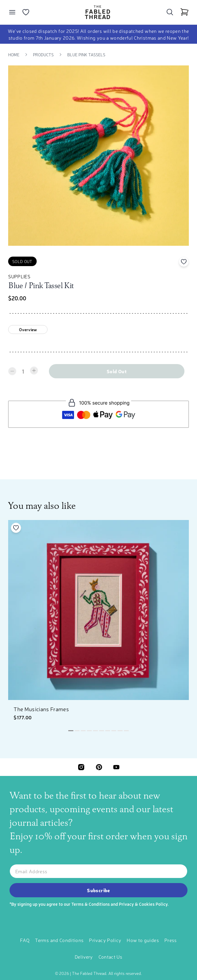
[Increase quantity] (34, 371)
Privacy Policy (105, 940)
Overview (28, 329)
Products (43, 55)
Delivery (84, 957)
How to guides (143, 940)
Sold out (117, 371)
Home (14, 55)
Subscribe (98, 890)
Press (171, 940)
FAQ (25, 940)
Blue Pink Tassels (86, 55)
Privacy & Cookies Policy (143, 904)
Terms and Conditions (59, 940)
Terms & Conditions (91, 904)
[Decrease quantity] (12, 371)
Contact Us (111, 957)
